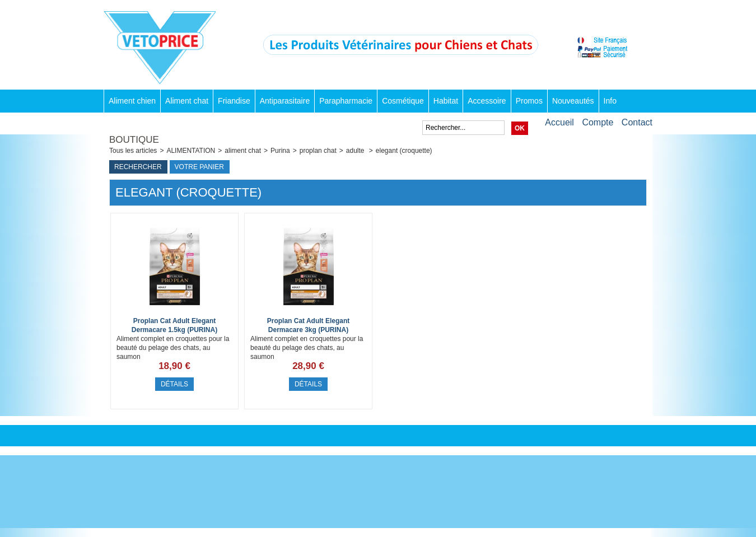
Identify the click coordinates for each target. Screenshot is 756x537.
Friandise (234, 101)
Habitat (446, 101)
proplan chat (318, 151)
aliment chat (243, 151)
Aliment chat (187, 101)
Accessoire (487, 101)
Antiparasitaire (285, 101)
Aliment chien (132, 101)
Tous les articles (133, 151)
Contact (637, 122)
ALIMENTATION (191, 151)
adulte (356, 151)
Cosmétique (403, 101)
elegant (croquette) (404, 151)
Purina (280, 151)
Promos (529, 101)
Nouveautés (573, 101)
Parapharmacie (346, 101)
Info (610, 101)
